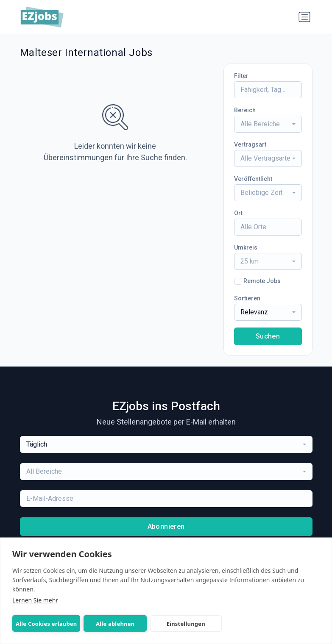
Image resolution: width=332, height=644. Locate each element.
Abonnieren (166, 526)
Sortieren (247, 298)
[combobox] (268, 124)
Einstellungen (185, 624)
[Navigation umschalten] (304, 17)
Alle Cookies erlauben (46, 624)
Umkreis (246, 247)
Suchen (268, 336)
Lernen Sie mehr (35, 600)
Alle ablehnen (115, 624)
